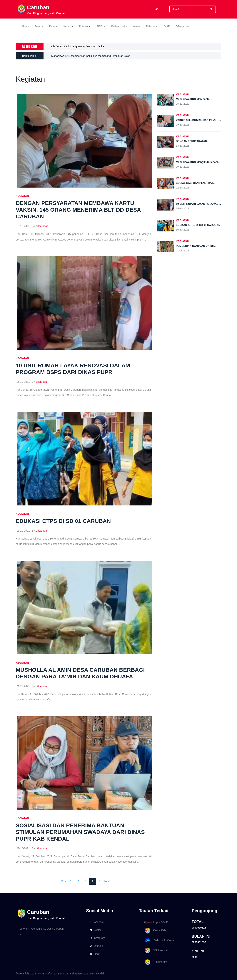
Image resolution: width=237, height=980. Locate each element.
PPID (100, 26)
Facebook (97, 922)
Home (25, 26)
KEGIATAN (22, 196)
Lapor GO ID (156, 922)
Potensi (83, 26)
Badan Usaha (119, 26)
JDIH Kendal (155, 951)
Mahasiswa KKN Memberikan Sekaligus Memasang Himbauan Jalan (91, 56)
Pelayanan (152, 26)
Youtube (97, 946)
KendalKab (154, 931)
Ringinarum (155, 962)
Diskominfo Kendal (159, 941)
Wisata (137, 26)
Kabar (67, 26)
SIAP (167, 26)
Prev (64, 881)
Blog (94, 954)
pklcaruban (42, 226)
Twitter (96, 930)
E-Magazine (182, 26)
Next (107, 881)
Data (52, 26)
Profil (38, 26)
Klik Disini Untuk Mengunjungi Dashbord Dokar (78, 46)
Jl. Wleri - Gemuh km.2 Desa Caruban (42, 929)
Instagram (98, 938)
